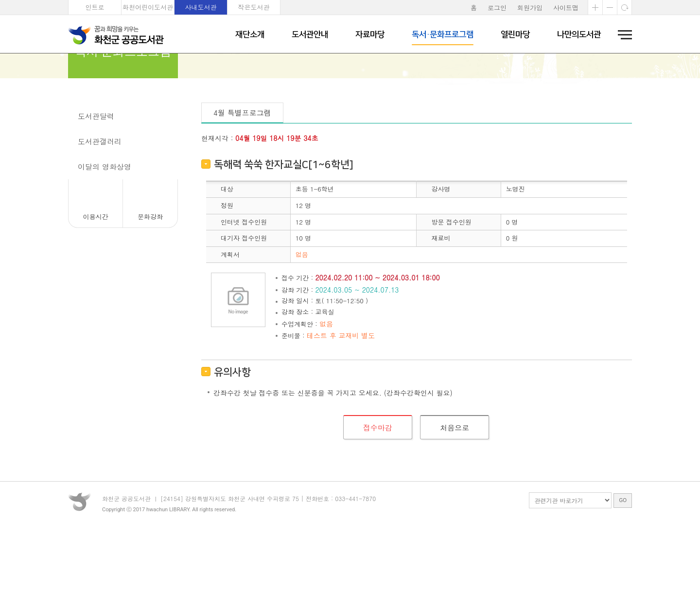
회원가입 (530, 8)
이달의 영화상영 (105, 219)
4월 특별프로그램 (242, 165)
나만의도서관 (579, 35)
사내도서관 (201, 7)
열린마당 (515, 35)
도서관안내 (310, 35)
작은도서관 (254, 7)
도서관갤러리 (100, 194)
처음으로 (455, 480)
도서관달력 (96, 169)
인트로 (95, 7)
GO (623, 563)
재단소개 (250, 35)
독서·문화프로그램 (443, 35)
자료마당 (370, 35)
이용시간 (96, 269)
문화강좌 (92, 144)
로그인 (497, 8)
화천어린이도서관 (148, 7)
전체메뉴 (622, 35)
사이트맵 (566, 8)
